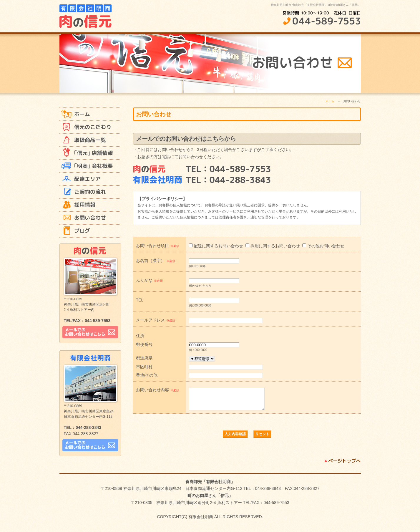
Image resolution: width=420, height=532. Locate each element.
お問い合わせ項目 (158, 246)
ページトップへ (342, 465)
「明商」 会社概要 (90, 166)
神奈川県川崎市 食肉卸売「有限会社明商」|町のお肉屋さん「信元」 (316, 5)
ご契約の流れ (90, 192)
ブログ (90, 231)
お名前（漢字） (156, 261)
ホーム (90, 115)
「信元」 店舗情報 (90, 153)
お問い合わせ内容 (158, 390)
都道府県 (144, 358)
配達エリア (90, 179)
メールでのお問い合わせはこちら (90, 332)
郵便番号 (144, 344)
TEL (140, 300)
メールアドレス (156, 320)
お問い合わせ (90, 218)
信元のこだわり (90, 127)
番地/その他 (147, 375)
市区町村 (144, 367)
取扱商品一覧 (90, 140)
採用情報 (90, 205)
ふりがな (149, 280)
